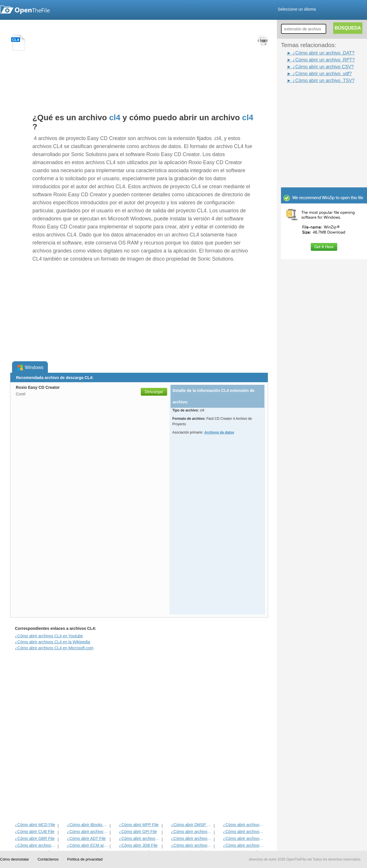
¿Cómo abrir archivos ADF (244, 825)
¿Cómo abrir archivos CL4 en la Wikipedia (52, 642)
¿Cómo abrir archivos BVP (140, 838)
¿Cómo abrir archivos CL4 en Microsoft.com (54, 648)
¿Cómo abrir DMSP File (192, 825)
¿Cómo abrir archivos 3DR (192, 832)
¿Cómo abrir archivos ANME (192, 838)
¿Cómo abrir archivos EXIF (36, 845)
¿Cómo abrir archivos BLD (192, 845)
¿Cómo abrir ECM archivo (88, 845)
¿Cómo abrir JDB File (138, 845)
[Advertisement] (315, 97)
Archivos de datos (219, 432)
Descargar (154, 392)
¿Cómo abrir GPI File (138, 832)
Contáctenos (48, 859)
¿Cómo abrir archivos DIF (244, 832)
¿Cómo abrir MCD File (35, 825)
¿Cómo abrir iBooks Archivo (88, 825)
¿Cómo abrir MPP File (139, 825)
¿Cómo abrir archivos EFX (244, 838)
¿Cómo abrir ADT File (86, 838)
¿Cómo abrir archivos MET (88, 832)
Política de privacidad (85, 859)
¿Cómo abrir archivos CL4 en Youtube (49, 636)
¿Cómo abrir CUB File (35, 832)
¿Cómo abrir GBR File (35, 838)
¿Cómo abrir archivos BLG (244, 845)
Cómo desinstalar (14, 859)
